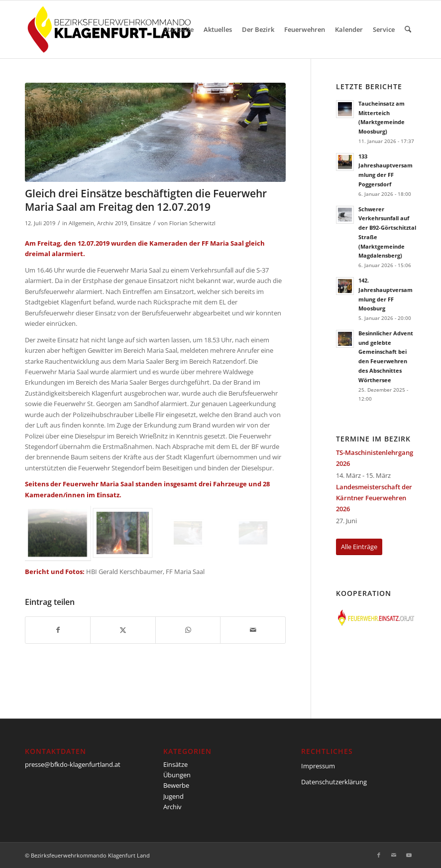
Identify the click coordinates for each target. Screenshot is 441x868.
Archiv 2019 (112, 223)
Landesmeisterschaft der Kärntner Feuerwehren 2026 (374, 498)
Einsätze (140, 223)
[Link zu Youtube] (409, 855)
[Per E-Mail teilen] (253, 630)
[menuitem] (179, 29)
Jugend (173, 796)
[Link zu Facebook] (379, 855)
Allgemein (81, 223)
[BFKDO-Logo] (111, 29)
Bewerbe (176, 785)
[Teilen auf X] (123, 630)
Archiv (172, 807)
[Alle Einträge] (359, 547)
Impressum (318, 766)
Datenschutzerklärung (334, 782)
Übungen (177, 775)
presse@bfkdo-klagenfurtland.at (73, 764)
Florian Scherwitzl (192, 223)
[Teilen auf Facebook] (58, 630)
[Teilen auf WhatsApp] (188, 630)
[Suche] (408, 29)
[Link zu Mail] (394, 855)
